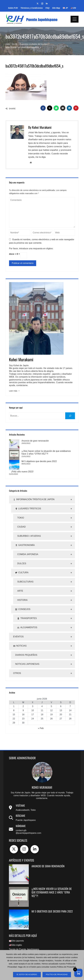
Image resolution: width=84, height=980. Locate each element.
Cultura (22, 566)
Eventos (18, 630)
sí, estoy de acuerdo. (27, 975)
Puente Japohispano (26, 814)
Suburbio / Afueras (29, 530)
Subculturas (25, 575)
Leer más (14, 391)
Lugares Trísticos (28, 502)
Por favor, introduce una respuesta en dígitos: (31, 248)
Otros (17, 667)
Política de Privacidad (57, 975)
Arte (20, 585)
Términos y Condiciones (32, 8)
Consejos (23, 603)
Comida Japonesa (28, 548)
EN (73, 8)
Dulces (22, 557)
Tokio (21, 511)
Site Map (56, 8)
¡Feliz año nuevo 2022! (22, 465)
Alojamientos (27, 621)
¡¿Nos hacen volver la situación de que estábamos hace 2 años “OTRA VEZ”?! (52, 886)
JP (65, 8)
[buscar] (70, 416)
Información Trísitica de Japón (34, 493)
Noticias (20, 640)
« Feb (41, 722)
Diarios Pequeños (26, 649)
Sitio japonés (17, 934)
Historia (22, 594)
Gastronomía (25, 539)
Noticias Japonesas (27, 658)
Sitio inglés (15, 939)
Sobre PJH (13, 8)
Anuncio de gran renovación (25, 441)
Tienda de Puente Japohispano (24, 943)
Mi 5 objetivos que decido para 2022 (29, 458)
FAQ (47, 8)
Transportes (27, 612)
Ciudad (21, 520)
